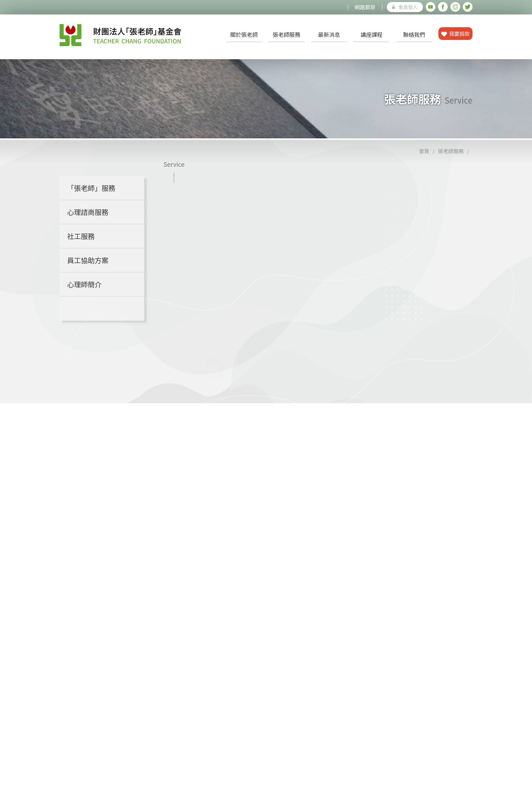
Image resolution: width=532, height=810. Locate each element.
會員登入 (405, 7)
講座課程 (372, 34)
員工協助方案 (88, 269)
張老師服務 (287, 34)
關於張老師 (244, 34)
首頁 (424, 160)
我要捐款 (455, 34)
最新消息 (329, 34)
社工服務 (81, 245)
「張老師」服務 (91, 197)
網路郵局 (365, 7)
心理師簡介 (84, 293)
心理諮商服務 (88, 221)
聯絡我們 (414, 34)
